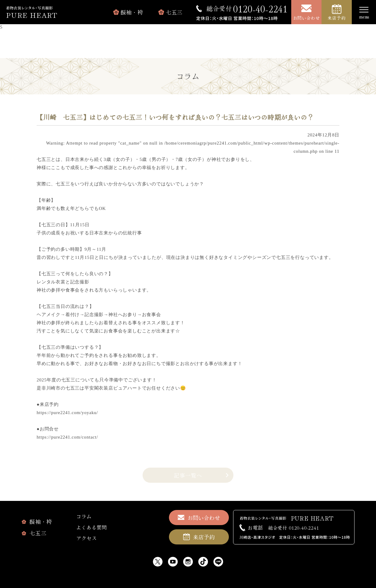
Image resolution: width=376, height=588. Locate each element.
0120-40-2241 (247, 8)
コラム (84, 516)
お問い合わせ (307, 18)
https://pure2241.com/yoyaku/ (67, 413)
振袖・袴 (132, 12)
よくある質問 (92, 527)
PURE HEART (32, 15)
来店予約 (336, 18)
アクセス (86, 538)
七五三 (174, 12)
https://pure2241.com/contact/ (67, 437)
